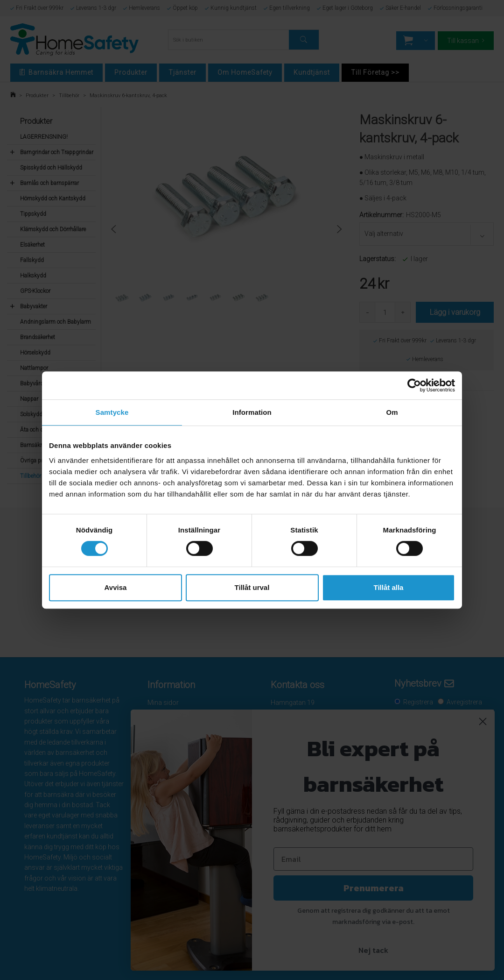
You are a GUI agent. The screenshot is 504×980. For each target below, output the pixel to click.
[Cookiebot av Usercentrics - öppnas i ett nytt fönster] (414, 385)
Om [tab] (392, 412)
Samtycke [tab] (112, 412)
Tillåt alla (389, 587)
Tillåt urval (252, 587)
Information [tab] (252, 412)
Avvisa (116, 587)
